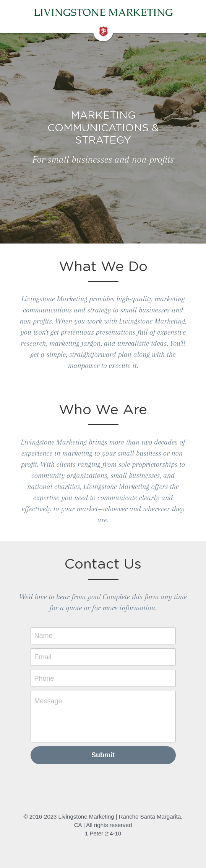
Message (48, 701)
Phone (44, 678)
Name (44, 636)
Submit (103, 755)
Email (43, 657)
